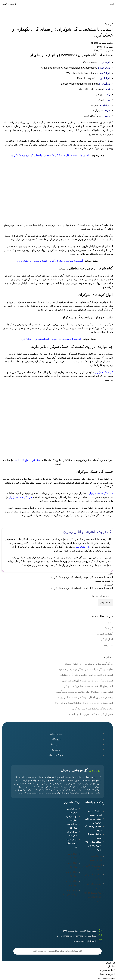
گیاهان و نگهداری (104, 634)
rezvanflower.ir (79, 941)
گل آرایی (108, 645)
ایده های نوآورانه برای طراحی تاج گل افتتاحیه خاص (87, 681)
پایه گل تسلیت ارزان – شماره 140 (72, 843)
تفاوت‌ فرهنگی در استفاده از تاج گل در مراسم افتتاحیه (86, 669)
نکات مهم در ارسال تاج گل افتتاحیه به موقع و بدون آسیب (84, 692)
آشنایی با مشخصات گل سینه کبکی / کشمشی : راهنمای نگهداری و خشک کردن (50, 155)
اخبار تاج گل (107, 639)
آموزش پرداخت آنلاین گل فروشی (93, 821)
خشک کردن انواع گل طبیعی (28, 460)
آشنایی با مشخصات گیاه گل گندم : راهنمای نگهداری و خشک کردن (50, 261)
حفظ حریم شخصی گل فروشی (93, 828)
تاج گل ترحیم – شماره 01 (72, 811)
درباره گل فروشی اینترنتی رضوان (94, 813)
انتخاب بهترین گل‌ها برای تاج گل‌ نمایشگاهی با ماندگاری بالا (84, 703)
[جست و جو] (57, 596)
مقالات (109, 623)
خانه (111, 14)
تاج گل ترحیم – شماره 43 (72, 818)
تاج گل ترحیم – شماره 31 (72, 826)
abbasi (94, 43)
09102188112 (73, 1)
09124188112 (86, 1)
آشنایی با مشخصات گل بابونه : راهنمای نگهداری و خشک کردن (50, 339)
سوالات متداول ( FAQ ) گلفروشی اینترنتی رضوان (93, 846)
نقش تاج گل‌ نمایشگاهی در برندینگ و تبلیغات (91, 714)
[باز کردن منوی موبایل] (112, 4)
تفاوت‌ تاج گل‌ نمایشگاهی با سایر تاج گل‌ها (92, 709)
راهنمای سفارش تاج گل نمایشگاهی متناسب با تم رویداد (85, 697)
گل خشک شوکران (104, 372)
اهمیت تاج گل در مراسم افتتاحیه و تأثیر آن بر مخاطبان (86, 675)
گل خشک (101, 14)
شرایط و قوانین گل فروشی (94, 836)
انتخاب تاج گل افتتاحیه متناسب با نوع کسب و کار (88, 686)
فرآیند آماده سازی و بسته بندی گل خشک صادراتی (88, 664)
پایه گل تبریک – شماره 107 (72, 834)
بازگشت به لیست (104, 581)
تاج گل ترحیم (82, 547)
